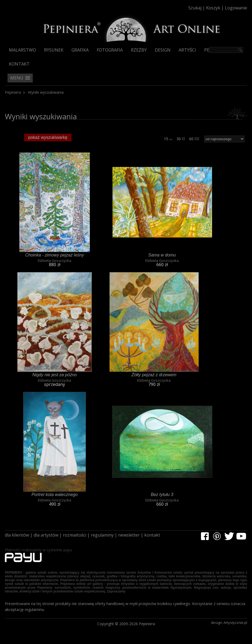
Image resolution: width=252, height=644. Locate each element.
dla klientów (17, 535)
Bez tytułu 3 (162, 494)
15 (168, 139)
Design (162, 50)
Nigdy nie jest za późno (55, 375)
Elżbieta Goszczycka (55, 261)
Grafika (80, 50)
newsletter (129, 535)
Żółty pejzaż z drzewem (154, 375)
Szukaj (195, 8)
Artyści (187, 50)
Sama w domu (162, 255)
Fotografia (110, 50)
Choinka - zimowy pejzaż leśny (55, 255)
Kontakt (19, 64)
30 (181, 139)
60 (194, 139)
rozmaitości (75, 535)
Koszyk (213, 8)
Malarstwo (22, 50)
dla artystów (46, 535)
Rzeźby (139, 50)
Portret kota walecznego (55, 494)
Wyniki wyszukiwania (46, 92)
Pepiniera (13, 92)
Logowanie (236, 8)
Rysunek (54, 50)
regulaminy (102, 535)
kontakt (152, 535)
